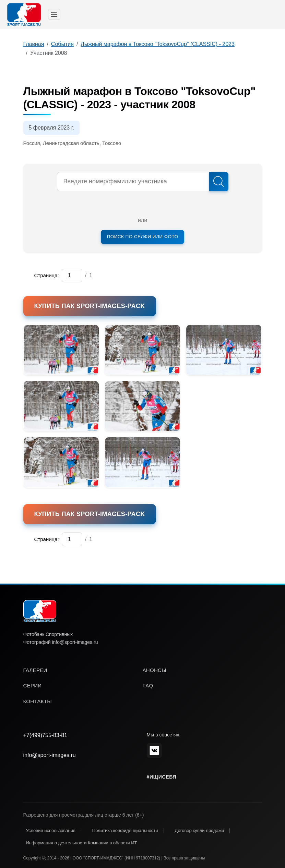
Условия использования (51, 830)
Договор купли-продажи (199, 830)
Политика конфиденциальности (125, 830)
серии (33, 686)
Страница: (47, 275)
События (62, 44)
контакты (38, 701)
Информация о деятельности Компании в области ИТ (82, 843)
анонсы (155, 670)
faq (148, 686)
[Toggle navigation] (54, 14)
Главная (34, 44)
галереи (35, 670)
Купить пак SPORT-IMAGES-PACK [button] (90, 306)
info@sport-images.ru (50, 755)
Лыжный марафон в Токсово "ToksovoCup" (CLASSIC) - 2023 (158, 44)
